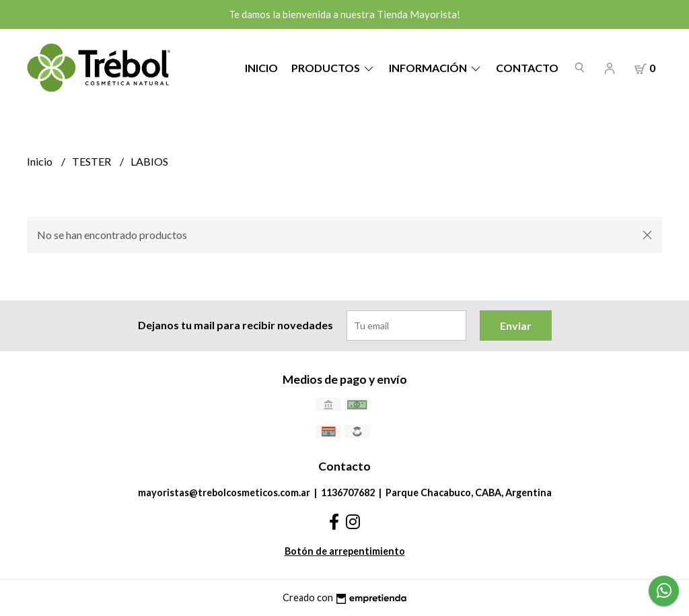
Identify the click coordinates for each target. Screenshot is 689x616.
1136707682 (348, 492)
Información (436, 68)
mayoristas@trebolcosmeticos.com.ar (224, 492)
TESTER (93, 161)
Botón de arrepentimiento (345, 551)
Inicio (261, 68)
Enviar (516, 326)
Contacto (527, 68)
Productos (333, 68)
